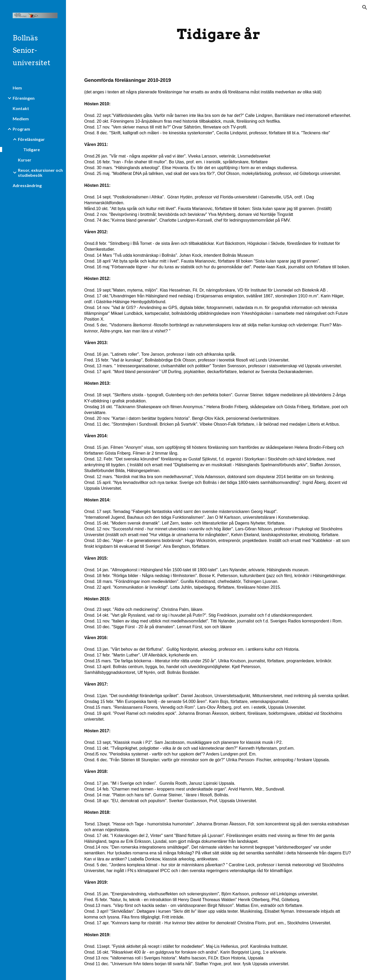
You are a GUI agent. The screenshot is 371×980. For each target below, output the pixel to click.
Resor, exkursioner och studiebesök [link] (40, 173)
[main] (218, 34)
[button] (365, 7)
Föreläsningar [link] (31, 139)
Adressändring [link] (27, 185)
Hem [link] (17, 88)
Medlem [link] (21, 119)
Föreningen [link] (24, 98)
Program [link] (21, 129)
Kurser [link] (25, 160)
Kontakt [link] (21, 108)
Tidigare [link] (32, 149)
